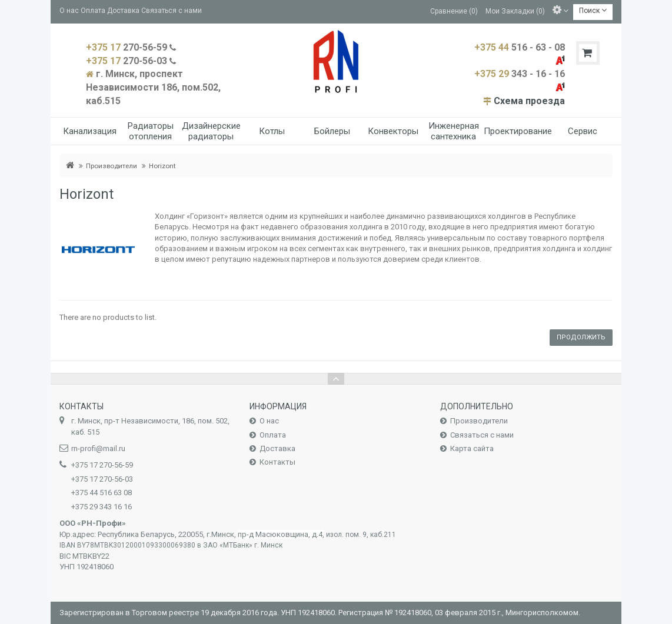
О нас (69, 11)
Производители (112, 166)
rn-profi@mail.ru (98, 448)
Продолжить (581, 337)
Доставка (123, 11)
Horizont (162, 166)
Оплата (93, 11)
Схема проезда (529, 101)
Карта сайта (472, 448)
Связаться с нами (172, 11)
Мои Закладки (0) (515, 11)
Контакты (277, 462)
